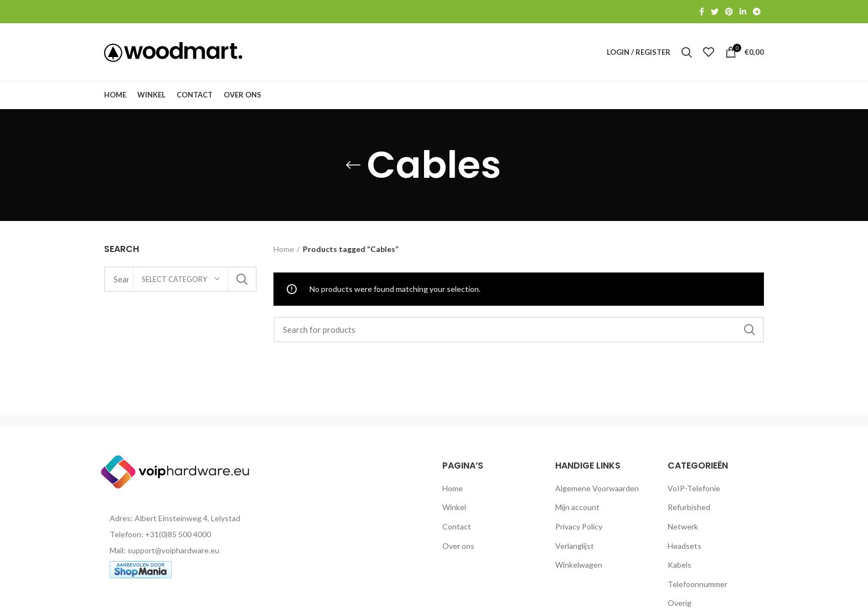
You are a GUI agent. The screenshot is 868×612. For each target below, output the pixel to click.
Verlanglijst (575, 546)
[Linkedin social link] (743, 12)
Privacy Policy (579, 526)
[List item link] (180, 534)
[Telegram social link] (757, 12)
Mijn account (577, 507)
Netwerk (683, 526)
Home (284, 249)
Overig (680, 603)
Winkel (454, 507)
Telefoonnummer (697, 584)
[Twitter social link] (715, 12)
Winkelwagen (579, 565)
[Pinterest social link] (729, 12)
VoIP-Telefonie (694, 488)
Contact (457, 526)
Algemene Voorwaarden (597, 488)
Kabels (680, 565)
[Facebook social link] (702, 12)
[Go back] (353, 165)
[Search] (519, 330)
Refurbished (689, 507)
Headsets (684, 546)
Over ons (458, 546)
